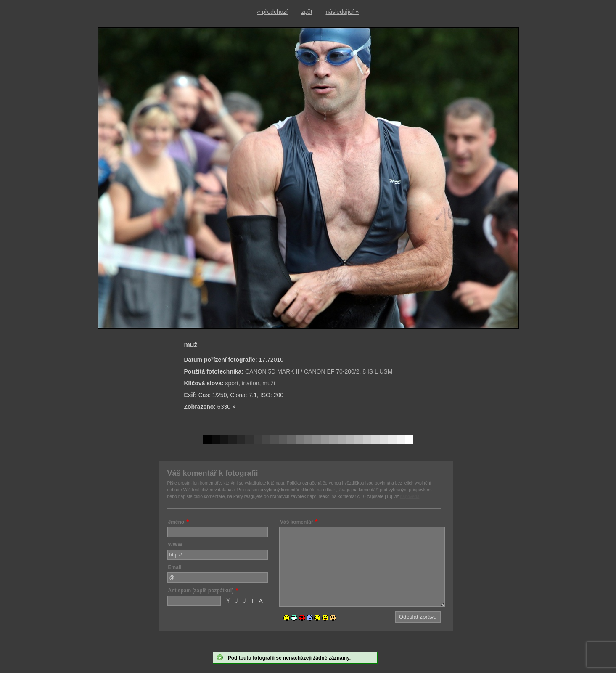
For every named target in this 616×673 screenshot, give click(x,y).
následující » (342, 12)
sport (232, 383)
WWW (175, 545)
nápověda (410, 496)
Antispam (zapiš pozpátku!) (201, 591)
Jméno (176, 522)
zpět (307, 12)
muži (269, 383)
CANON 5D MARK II (272, 371)
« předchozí (272, 12)
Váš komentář (297, 522)
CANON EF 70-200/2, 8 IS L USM (348, 371)
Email (175, 567)
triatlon (250, 383)
